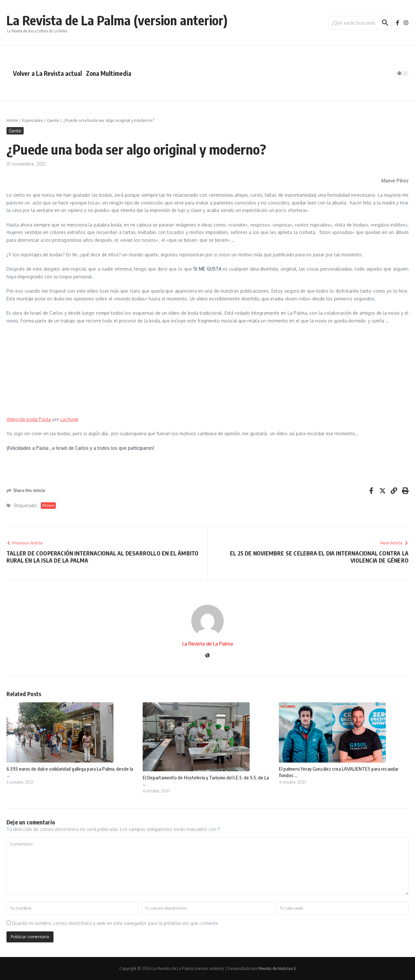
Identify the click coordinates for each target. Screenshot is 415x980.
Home (12, 120)
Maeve (48, 505)
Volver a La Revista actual (47, 73)
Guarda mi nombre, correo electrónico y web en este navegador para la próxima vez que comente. (116, 923)
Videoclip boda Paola (29, 419)
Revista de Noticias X (277, 968)
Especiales (33, 120)
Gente (53, 120)
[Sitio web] (207, 656)
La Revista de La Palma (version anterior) (117, 20)
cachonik (69, 419)
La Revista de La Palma (207, 644)
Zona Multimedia (109, 73)
